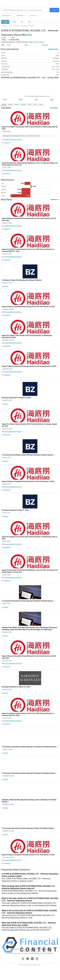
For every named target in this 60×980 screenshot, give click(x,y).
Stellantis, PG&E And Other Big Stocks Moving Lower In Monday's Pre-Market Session (29, 801)
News (11, 26)
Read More (54, 199)
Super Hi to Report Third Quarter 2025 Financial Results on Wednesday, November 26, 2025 (27, 336)
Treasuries (32, 26)
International (24, 26)
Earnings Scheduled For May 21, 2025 (16, 510)
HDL (29, 35)
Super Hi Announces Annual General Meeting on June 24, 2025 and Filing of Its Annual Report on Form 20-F (30, 571)
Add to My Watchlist (38, 42)
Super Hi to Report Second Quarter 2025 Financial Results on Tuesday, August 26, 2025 (29, 425)
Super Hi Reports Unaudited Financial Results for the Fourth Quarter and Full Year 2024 (29, 657)
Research (45, 45)
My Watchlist (20, 15)
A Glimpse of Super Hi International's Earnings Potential (22, 280)
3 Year (35, 104)
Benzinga (6, 287)
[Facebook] (28, 959)
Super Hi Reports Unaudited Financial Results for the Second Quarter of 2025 (29, 366)
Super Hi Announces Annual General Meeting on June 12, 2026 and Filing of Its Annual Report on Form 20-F (30, 164)
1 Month (17, 104)
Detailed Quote (53, 49)
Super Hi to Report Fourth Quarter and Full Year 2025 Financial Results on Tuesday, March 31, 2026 (28, 250)
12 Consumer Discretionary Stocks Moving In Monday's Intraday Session (28, 455)
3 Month (23, 104)
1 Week (10, 104)
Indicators (33, 15)
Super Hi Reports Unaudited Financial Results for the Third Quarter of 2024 (28, 855)
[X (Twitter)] (23, 959)
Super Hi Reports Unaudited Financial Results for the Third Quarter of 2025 (28, 307)
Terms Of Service (48, 953)
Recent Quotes (6, 15)
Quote (9, 45)
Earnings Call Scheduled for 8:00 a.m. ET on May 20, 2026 (21, 136)
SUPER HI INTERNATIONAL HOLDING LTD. (13, 140)
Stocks (14, 22)
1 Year (30, 104)
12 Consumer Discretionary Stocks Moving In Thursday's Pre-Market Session (30, 747)
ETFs (22, 22)
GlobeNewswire (7, 143)
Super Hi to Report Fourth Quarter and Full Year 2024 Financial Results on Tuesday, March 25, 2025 (28, 714)
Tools (29, 22)
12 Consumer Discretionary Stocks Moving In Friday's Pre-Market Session (29, 828)
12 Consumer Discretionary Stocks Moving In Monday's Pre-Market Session (29, 773)
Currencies (16, 26)
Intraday (4, 104)
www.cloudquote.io (44, 949)
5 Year (41, 104)
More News (54, 108)
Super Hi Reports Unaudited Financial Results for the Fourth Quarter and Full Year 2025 (29, 219)
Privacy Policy (36, 953)
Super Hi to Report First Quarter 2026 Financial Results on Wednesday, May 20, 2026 (30, 128)
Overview (5, 26)
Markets (5, 22)
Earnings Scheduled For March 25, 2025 (17, 687)
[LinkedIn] (32, 959)
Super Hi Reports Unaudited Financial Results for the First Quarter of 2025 (28, 481)
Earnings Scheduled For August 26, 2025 (17, 398)
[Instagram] (37, 959)
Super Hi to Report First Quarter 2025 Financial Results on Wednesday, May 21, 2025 (30, 538)
